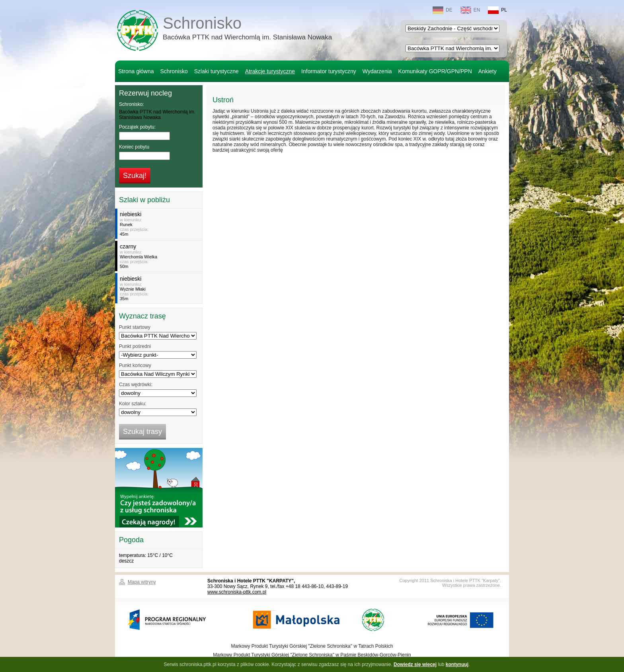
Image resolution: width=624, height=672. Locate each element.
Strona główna (136, 71)
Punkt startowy (135, 327)
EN (470, 10)
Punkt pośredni (135, 346)
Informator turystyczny (329, 71)
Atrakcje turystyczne (270, 71)
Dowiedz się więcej (415, 664)
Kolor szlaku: (133, 404)
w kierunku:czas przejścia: (160, 224)
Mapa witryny (142, 582)
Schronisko (247, 29)
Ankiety (487, 71)
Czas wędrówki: (136, 385)
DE (443, 10)
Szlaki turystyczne (216, 71)
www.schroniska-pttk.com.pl (237, 592)
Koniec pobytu (134, 147)
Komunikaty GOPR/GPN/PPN (435, 71)
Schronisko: (132, 104)
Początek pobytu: (137, 127)
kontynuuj (457, 664)
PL (497, 10)
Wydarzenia (377, 71)
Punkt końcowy (135, 365)
